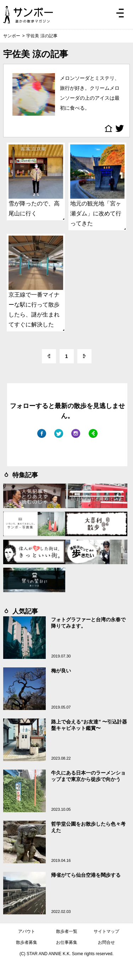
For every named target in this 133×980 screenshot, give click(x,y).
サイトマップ (106, 931)
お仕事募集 (67, 942)
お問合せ (106, 942)
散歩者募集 (27, 942)
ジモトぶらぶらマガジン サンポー (28, 15)
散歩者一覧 (67, 931)
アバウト (27, 931)
